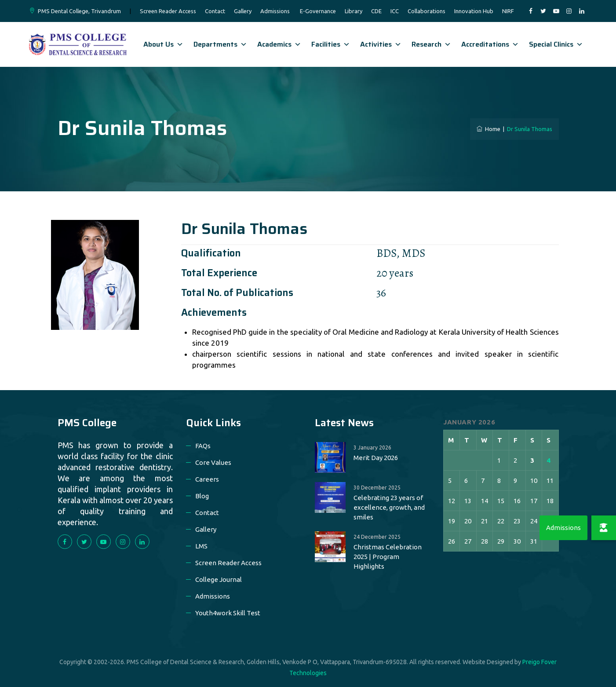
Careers (207, 479)
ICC (395, 11)
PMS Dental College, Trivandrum (79, 11)
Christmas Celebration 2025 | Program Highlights (388, 557)
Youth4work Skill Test (228, 613)
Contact (215, 11)
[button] (604, 528)
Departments (220, 44)
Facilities (331, 44)
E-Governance (318, 11)
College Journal (219, 579)
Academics (279, 44)
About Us (163, 44)
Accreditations (490, 44)
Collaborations (426, 11)
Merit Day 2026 (376, 458)
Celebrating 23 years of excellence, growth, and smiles (389, 507)
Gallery (243, 11)
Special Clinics (556, 44)
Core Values (213, 462)
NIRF (508, 11)
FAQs (203, 446)
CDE (376, 11)
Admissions (275, 11)
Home (488, 129)
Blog (202, 496)
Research (431, 44)
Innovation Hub (474, 11)
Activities (381, 44)
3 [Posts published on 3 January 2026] (532, 460)
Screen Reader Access (168, 11)
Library (354, 11)
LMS (201, 546)
